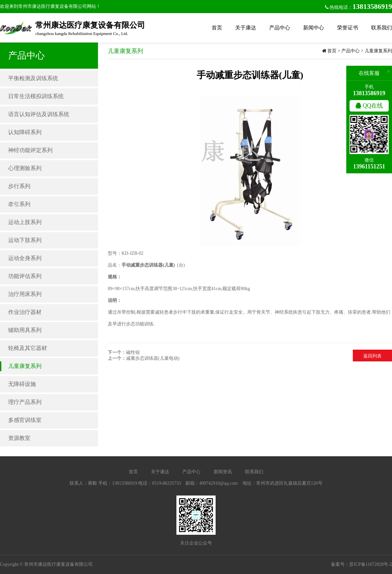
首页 (217, 28)
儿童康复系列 (25, 366)
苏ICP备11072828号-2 (371, 564)
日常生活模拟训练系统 (36, 96)
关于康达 (246, 28)
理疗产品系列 (25, 402)
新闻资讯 (223, 472)
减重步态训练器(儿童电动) (153, 358)
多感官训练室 (25, 420)
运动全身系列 (25, 258)
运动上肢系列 (25, 222)
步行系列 (19, 186)
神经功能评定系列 (30, 150)
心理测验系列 (25, 168)
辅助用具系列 (25, 330)
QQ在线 (369, 106)
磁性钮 (133, 352)
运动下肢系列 (25, 240)
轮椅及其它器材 (28, 348)
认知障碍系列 (25, 132)
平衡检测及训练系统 (33, 78)
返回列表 (372, 356)
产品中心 (280, 28)
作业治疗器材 (25, 312)
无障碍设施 (22, 384)
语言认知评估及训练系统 (39, 114)
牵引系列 (19, 204)
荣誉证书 (348, 28)
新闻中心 (314, 28)
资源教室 (19, 438)
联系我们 (382, 28)
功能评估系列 (25, 276)
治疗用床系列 (25, 294)
